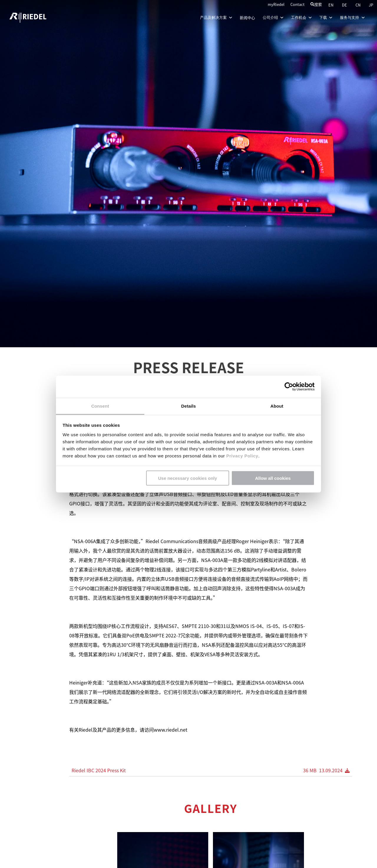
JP (371, 5)
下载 (325, 18)
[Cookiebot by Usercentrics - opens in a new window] (289, 387)
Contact (297, 4)
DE (345, 5)
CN (358, 5)
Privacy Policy (241, 456)
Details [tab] (188, 406)
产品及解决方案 (215, 18)
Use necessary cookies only (188, 478)
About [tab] (277, 406)
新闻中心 (247, 18)
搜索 (316, 4)
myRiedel (276, 4)
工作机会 (301, 18)
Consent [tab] (100, 406)
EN (331, 5)
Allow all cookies (273, 478)
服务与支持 (352, 18)
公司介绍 (272, 18)
